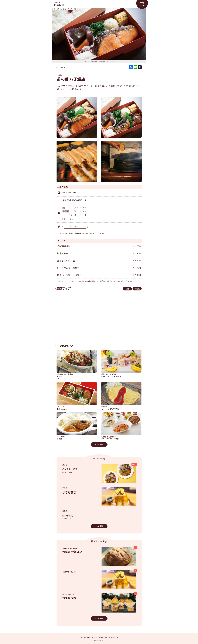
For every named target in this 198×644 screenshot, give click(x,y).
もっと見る (99, 444)
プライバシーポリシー (99, 637)
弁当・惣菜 (73, 9)
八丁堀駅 (61, 67)
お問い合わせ (113, 637)
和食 (64, 9)
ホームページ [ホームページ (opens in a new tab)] (75, 227)
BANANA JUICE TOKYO (121, 376)
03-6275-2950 (70, 193)
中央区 (57, 9)
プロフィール (85, 637)
